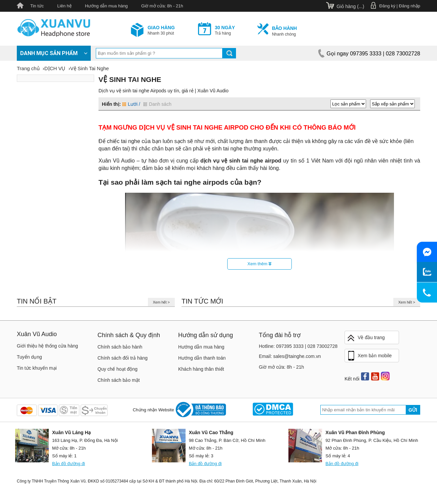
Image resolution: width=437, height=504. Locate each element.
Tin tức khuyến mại (37, 368)
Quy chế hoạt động (117, 369)
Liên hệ (64, 6)
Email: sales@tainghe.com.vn (290, 356)
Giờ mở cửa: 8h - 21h (162, 6)
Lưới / (131, 104)
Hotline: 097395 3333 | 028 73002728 (298, 346)
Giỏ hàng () (350, 6)
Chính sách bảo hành (120, 347)
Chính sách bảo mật (119, 380)
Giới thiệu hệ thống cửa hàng (47, 346)
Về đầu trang (366, 338)
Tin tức (37, 6)
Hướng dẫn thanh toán (202, 358)
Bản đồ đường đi (69, 464)
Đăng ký (387, 6)
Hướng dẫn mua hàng (106, 6)
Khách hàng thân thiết (201, 369)
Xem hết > (161, 302)
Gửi (413, 410)
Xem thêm (259, 264)
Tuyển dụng (29, 357)
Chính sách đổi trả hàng (123, 358)
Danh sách (157, 104)
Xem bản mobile (369, 356)
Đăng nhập (410, 6)
